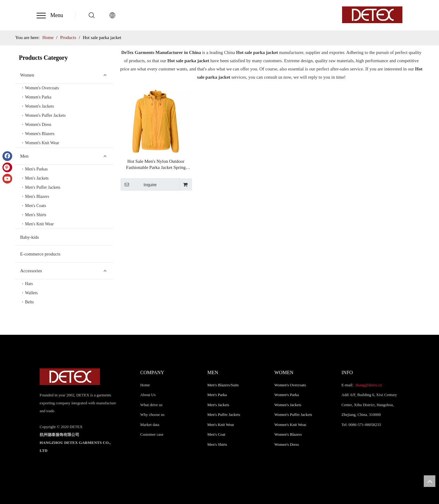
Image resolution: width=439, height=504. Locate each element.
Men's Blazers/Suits (223, 385)
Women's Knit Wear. (291, 425)
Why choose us (152, 415)
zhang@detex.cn (368, 385)
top (430, 481)
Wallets (31, 293)
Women (27, 75)
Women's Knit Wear (42, 143)
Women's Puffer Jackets (45, 115)
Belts (29, 302)
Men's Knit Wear (39, 224)
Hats (29, 284)
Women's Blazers (40, 134)
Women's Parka (38, 97)
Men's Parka (217, 395)
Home (145, 385)
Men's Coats (36, 206)
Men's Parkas (36, 169)
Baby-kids (30, 237)
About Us (148, 395)
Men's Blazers (37, 197)
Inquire (139, 184)
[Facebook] (7, 156)
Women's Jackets (39, 106)
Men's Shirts (36, 215)
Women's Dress (38, 125)
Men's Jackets (37, 178)
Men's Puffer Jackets (43, 187)
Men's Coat (216, 434)
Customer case (152, 434)
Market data (150, 425)
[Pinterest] (7, 167)
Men (24, 156)
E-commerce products (40, 254)
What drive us (151, 405)
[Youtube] (7, 179)
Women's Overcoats (42, 88)
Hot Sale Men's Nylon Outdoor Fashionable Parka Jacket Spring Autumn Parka (156, 165)
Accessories (31, 271)
